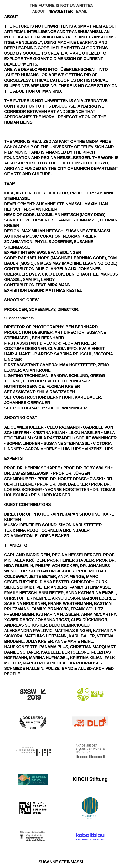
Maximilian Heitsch (42, 231)
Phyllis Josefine (53, 242)
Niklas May (49, 263)
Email (82, 11)
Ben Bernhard (82, 327)
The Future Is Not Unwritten (61, 5)
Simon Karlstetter (80, 525)
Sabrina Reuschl (73, 354)
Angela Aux (63, 269)
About (39, 11)
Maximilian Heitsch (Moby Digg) (71, 215)
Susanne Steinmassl (59, 204)
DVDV (34, 274)
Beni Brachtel (82, 274)
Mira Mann (59, 285)
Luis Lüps (71, 449)
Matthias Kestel (64, 290)
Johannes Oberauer (27, 403)
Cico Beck (53, 274)
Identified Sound (38, 525)
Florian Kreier (41, 209)
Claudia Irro (62, 349)
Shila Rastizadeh (56, 392)
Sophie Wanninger (66, 408)
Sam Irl (31, 279)
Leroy (48, 279)
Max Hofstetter (78, 365)
